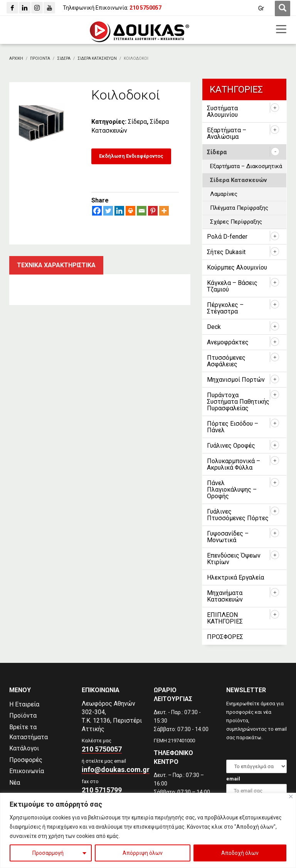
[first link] (283, 8)
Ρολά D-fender (227, 237)
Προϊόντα (23, 715)
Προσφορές (26, 760)
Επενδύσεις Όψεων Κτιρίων (234, 559)
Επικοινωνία (27, 771)
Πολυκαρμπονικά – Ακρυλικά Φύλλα (234, 464)
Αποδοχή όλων (240, 853)
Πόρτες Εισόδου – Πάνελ (233, 427)
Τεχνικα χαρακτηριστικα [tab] (56, 265)
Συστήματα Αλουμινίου (222, 111)
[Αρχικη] (16, 58)
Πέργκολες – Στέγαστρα (225, 308)
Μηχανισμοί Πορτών (236, 380)
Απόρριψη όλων (143, 853)
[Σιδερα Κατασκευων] (97, 58)
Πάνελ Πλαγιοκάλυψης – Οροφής (232, 490)
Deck (214, 327)
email (233, 779)
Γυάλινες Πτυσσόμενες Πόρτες (238, 515)
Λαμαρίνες (224, 194)
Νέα (15, 783)
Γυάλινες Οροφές (231, 446)
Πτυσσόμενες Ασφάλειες (226, 361)
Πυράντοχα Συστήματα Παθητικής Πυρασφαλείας (238, 402)
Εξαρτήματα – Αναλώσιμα (227, 133)
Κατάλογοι (24, 748)
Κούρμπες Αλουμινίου (237, 267)
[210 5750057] (145, 8)
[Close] (291, 796)
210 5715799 (102, 790)
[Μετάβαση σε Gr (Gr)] (261, 8)
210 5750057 (102, 749)
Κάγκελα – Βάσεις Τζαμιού (232, 286)
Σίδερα (137, 122)
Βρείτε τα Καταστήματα (29, 732)
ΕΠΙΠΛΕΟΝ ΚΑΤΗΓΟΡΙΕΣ (225, 618)
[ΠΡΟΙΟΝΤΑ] (40, 58)
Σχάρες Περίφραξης (236, 222)
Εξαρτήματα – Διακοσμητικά (246, 166)
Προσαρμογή (48, 853)
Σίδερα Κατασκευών (238, 180)
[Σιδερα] (64, 58)
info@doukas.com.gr (116, 769)
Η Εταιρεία (24, 704)
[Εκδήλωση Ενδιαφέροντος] (131, 156)
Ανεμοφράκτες (228, 342)
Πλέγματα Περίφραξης (239, 208)
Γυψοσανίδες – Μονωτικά (228, 537)
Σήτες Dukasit (226, 252)
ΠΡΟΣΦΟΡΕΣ (225, 637)
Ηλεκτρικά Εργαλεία (235, 577)
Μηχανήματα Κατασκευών (225, 596)
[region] (148, 830)
